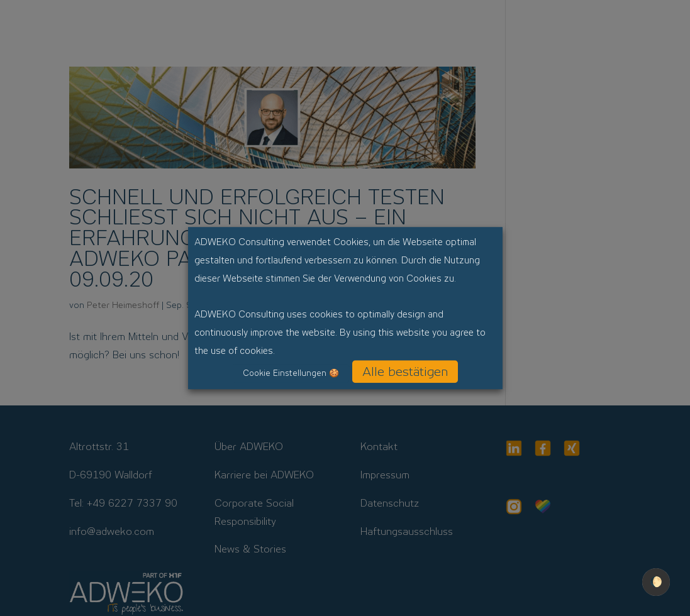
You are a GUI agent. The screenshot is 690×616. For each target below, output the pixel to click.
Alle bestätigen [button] (405, 371)
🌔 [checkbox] (656, 582)
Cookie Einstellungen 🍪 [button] (291, 373)
